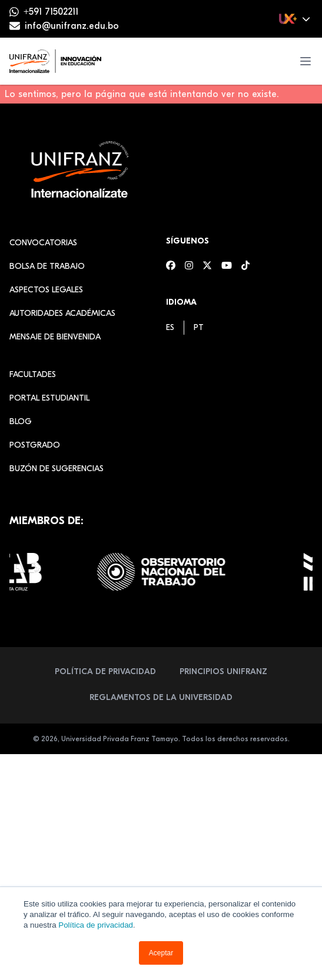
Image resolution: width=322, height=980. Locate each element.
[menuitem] (170, 327)
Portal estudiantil (49, 398)
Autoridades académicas (62, 313)
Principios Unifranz (223, 671)
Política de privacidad (96, 925)
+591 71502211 (51, 12)
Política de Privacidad (105, 671)
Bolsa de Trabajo (47, 266)
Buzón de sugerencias (57, 469)
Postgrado (35, 445)
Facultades (33, 374)
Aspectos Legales (46, 290)
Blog (21, 421)
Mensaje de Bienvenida (55, 337)
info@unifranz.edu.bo (72, 26)
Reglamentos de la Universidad (161, 697)
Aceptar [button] (161, 953)
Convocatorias (43, 243)
